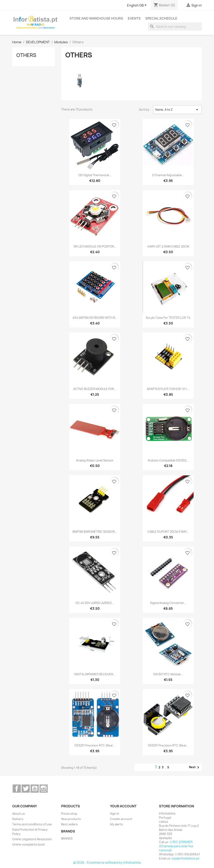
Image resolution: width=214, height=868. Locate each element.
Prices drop (69, 814)
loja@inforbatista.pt (185, 858)
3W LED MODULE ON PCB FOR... (95, 246)
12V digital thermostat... (95, 175)
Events (134, 18)
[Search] (175, 27)
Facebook (17, 789)
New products (71, 819)
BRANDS (67, 838)
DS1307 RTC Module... (168, 674)
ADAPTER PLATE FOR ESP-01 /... (168, 389)
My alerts (116, 824)
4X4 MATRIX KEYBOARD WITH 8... (95, 318)
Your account (123, 806)
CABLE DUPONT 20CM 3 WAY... (168, 532)
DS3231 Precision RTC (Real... (95, 745)
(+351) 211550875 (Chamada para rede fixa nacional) (176, 846)
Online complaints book (28, 844)
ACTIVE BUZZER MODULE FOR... (95, 389)
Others (26, 55)
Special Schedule (161, 18)
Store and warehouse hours (96, 18)
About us (19, 814)
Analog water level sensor (95, 460)
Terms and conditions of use (32, 824)
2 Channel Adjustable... (168, 175)
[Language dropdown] (137, 6)
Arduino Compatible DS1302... (168, 460)
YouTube (35, 789)
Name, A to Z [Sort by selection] (177, 110)
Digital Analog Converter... (168, 603)
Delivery (18, 819)
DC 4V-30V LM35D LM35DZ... (95, 603)
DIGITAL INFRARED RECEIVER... (95, 674)
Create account (121, 819)
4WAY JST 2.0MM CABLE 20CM (168, 246)
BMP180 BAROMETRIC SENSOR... (95, 532)
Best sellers (69, 824)
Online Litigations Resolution (32, 839)
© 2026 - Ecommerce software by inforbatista (107, 863)
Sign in (115, 814)
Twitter (26, 789)
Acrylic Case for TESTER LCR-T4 (168, 318)
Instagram (44, 789)
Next (195, 767)
